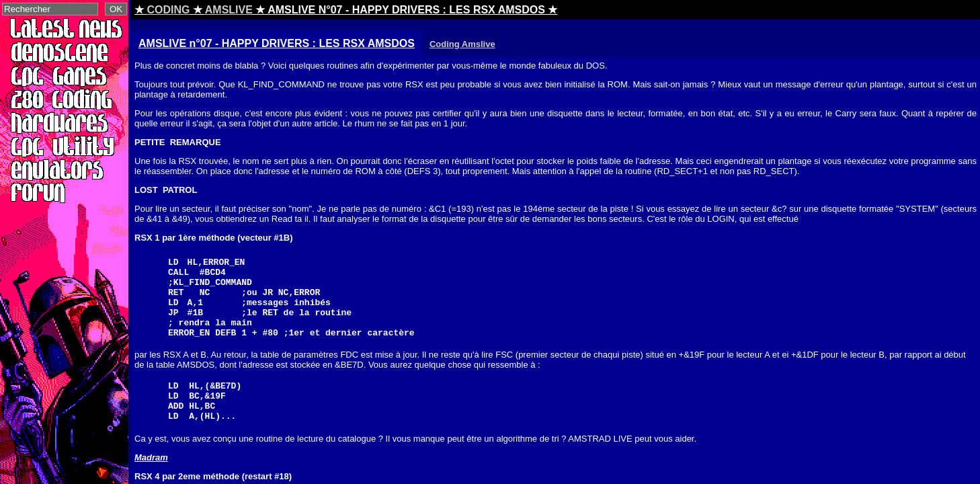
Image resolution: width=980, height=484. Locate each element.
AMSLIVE (229, 10)
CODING (168, 10)
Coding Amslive (462, 44)
